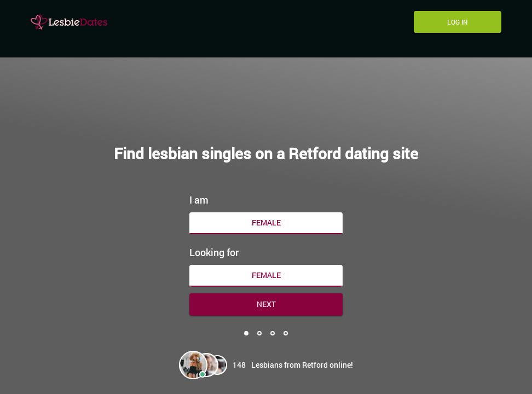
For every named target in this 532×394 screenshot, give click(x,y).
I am (199, 197)
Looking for (214, 250)
